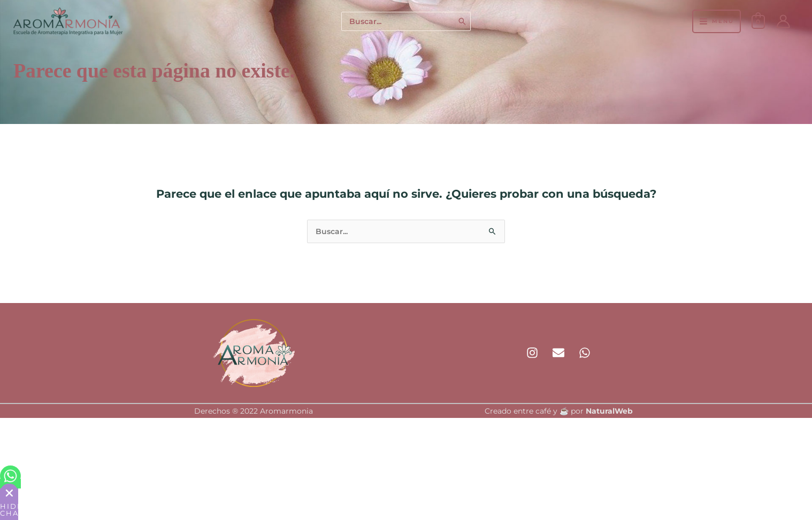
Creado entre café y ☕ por (559, 411)
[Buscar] (463, 22)
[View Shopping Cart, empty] (758, 21)
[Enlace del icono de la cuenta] (783, 21)
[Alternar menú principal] (716, 21)
